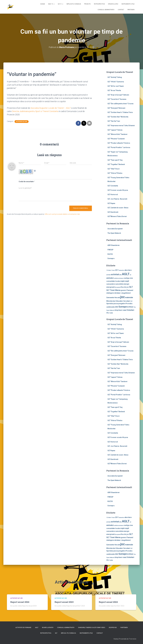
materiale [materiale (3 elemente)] (129, 297)
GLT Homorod (113, 194)
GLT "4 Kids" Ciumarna (116, 82)
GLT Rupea (111, 203)
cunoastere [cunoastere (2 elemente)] (111, 284)
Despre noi (113, 628)
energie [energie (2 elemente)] (126, 284)
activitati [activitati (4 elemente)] (115, 274)
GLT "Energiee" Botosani (116, 108)
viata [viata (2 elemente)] (124, 310)
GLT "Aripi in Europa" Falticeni (118, 95)
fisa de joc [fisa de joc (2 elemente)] (125, 287)
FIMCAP (110, 250)
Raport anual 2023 (64, 602)
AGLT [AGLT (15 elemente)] (126, 274)
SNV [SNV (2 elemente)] (117, 307)
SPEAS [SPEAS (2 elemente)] (131, 307)
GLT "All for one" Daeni (116, 86)
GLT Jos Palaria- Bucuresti (117, 199)
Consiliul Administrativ (106, 10)
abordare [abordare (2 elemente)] (128, 270)
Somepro (111, 258)
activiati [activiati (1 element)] (109, 275)
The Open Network (114, 233)
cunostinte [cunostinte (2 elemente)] (119, 284)
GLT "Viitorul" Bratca (115, 173)
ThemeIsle (133, 639)
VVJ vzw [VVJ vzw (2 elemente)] (110, 313)
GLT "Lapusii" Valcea (115, 130)
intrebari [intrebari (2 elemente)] (117, 293)
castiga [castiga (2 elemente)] (126, 278)
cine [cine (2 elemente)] (131, 278)
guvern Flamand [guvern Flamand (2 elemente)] (127, 290)
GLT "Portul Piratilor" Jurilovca (119, 147)
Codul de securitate (26, 182)
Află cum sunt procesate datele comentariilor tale (62, 214)
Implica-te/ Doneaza (74, 4)
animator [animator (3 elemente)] (110, 278)
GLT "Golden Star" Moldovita (118, 117)
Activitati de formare (23, 628)
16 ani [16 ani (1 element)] (113, 270)
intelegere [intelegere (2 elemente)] (110, 293)
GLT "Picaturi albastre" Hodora (119, 143)
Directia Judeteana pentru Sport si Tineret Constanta (35, 111)
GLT (56, 633)
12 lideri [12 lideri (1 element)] (109, 270)
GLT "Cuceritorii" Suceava (117, 99)
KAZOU (110, 254)
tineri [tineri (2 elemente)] (120, 310)
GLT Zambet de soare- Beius (118, 208)
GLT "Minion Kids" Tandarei (117, 134)
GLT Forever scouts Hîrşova (118, 190)
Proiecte (87, 4)
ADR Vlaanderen (114, 245)
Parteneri (131, 10)
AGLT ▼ (51, 4)
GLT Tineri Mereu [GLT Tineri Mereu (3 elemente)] (113, 290)
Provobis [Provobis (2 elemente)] (129, 304)
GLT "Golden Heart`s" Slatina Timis (120, 112)
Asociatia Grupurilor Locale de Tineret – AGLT (51, 108)
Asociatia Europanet (115, 229)
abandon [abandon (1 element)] (122, 270)
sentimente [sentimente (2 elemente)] (111, 307)
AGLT (37, 628)
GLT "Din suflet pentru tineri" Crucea (120, 104)
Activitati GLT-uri (22, 121)
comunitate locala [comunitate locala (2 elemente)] (113, 281)
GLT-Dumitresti (113, 212)
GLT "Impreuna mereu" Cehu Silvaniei (121, 126)
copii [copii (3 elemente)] (122, 281)
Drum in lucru (113, 4)
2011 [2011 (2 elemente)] (117, 270)
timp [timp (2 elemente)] (117, 310)
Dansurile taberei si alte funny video (92, 628)
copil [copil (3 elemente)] (127, 281)
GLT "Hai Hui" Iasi (114, 121)
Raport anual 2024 (20, 602)
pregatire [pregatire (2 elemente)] (122, 304)
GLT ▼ (60, 4)
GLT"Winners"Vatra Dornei (117, 216)
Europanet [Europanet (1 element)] (118, 287)
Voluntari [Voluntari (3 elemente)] (130, 310)
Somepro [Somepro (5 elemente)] (123, 307)
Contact (121, 10)
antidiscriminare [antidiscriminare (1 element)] (119, 278)
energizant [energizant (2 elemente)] (110, 287)
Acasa (43, 4)
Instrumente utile (128, 4)
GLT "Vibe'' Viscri (114, 169)
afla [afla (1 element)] (121, 275)
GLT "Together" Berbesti (116, 164)
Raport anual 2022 (108, 602)
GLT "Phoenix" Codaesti (116, 139)
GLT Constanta (113, 186)
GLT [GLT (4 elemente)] (131, 287)
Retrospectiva (99, 4)
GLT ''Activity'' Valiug (115, 77)
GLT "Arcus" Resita (114, 90)
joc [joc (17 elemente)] (122, 297)
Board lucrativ (48, 628)
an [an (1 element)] (131, 275)
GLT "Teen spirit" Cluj (115, 160)
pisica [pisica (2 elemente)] (116, 304)
